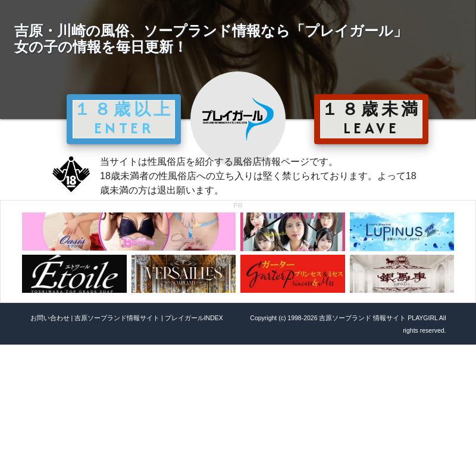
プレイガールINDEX (194, 318)
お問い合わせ (50, 318)
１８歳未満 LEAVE (371, 118)
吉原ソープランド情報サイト (117, 318)
